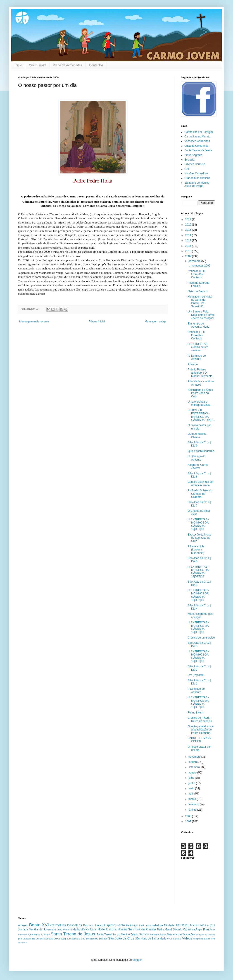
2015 (189, 230)
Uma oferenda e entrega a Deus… (200, 403)
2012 (189, 240)
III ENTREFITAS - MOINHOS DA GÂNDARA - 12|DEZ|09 (198, 524)
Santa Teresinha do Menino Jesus (117, 934)
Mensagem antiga (156, 322)
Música (85, 930)
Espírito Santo (115, 925)
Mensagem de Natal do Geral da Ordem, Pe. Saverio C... (200, 301)
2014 (189, 235)
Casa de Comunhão (196, 146)
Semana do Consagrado (57, 939)
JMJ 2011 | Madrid (187, 925)
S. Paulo (45, 934)
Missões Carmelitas (196, 173)
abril (191, 794)
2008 (189, 816)
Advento (193, 364)
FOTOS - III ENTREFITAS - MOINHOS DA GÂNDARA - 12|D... (201, 415)
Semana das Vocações (181, 934)
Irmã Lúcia (145, 925)
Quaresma (34, 934)
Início (18, 65)
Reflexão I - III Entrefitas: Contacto (196, 335)
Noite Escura (107, 929)
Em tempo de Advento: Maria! (199, 325)
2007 (189, 821)
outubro (193, 762)
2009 (189, 256)
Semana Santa (158, 934)
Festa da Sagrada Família (199, 284)
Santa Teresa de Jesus (198, 150)
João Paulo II (64, 930)
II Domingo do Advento (196, 690)
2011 (189, 246)
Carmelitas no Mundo (197, 137)
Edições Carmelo (195, 164)
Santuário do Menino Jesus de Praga (197, 184)
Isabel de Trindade (163, 925)
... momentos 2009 (199, 266)
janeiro (193, 810)
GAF (187, 169)
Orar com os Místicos (197, 178)
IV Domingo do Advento (197, 357)
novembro (195, 757)
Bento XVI (39, 925)
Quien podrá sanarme (201, 451)
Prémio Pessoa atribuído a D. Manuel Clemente (200, 373)
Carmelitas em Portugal (199, 132)
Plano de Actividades (68, 65)
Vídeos (187, 938)
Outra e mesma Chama (197, 435)
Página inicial (97, 322)
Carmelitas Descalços (66, 925)
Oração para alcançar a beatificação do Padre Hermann (201, 730)
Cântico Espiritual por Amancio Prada (201, 483)
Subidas (103, 939)
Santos (144, 934)
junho (192, 783)
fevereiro (194, 804)
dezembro (195, 261)
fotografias (198, 939)
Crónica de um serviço (201, 638)
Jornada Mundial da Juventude (37, 930)
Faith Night (132, 925)
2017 (189, 219)
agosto (193, 773)
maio (192, 788)
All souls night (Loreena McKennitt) (196, 550)
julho (192, 778)
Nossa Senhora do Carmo (137, 929)
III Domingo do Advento (197, 458)
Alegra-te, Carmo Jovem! (198, 466)
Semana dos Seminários (85, 939)
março (193, 799)
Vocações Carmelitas (197, 141)
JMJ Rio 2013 (207, 925)
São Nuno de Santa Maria (151, 939)
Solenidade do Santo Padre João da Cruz (200, 393)
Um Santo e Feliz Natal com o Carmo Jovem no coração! (201, 315)
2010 (189, 251)
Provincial (23, 935)
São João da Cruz (121, 938)
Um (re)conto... (197, 675)
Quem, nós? (37, 65)
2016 (189, 225)
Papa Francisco (205, 930)
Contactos (96, 65)
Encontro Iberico (93, 925)
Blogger (137, 960)
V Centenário (174, 939)
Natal (93, 930)
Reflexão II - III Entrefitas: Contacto (197, 274)
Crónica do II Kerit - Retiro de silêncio (200, 719)
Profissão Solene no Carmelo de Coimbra (200, 494)
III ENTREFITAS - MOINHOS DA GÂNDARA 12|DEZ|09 (198, 702)
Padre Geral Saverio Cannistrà (176, 930)
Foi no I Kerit (195, 713)
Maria (76, 930)
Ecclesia (189, 160)
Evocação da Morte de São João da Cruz (199, 538)
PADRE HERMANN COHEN (200, 740)
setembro (194, 767)
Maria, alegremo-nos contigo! (200, 615)
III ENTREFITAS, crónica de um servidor (198, 347)
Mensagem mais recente (34, 322)
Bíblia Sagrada (193, 155)
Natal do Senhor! (198, 291)
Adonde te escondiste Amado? (201, 383)
